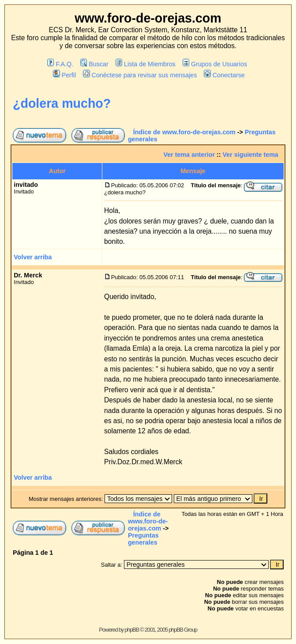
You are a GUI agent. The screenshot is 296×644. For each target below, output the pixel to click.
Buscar (94, 64)
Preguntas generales (143, 539)
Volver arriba (33, 257)
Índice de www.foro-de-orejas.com (184, 132)
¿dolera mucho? (62, 103)
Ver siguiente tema (251, 155)
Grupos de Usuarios (215, 64)
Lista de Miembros (146, 64)
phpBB (132, 630)
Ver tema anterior (189, 155)
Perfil (64, 75)
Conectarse (224, 75)
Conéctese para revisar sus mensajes (140, 75)
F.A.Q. (60, 64)
